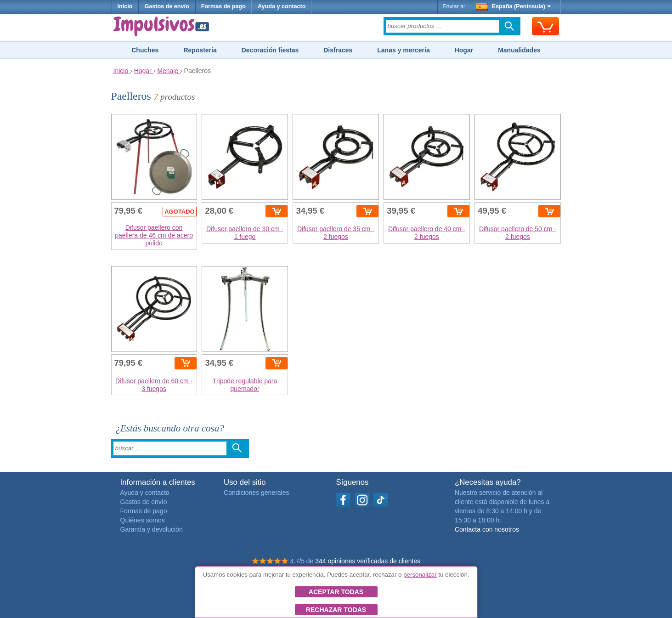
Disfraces (338, 50)
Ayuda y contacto (282, 6)
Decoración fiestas (270, 50)
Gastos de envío (167, 6)
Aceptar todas (336, 592)
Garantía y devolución (152, 529)
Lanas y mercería (403, 50)
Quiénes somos (143, 520)
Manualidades (519, 50)
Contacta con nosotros (487, 529)
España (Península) (513, 6)
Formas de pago (223, 6)
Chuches (145, 50)
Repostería (200, 50)
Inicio (125, 6)
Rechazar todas (336, 610)
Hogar (464, 50)
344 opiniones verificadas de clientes (368, 561)
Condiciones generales (256, 493)
